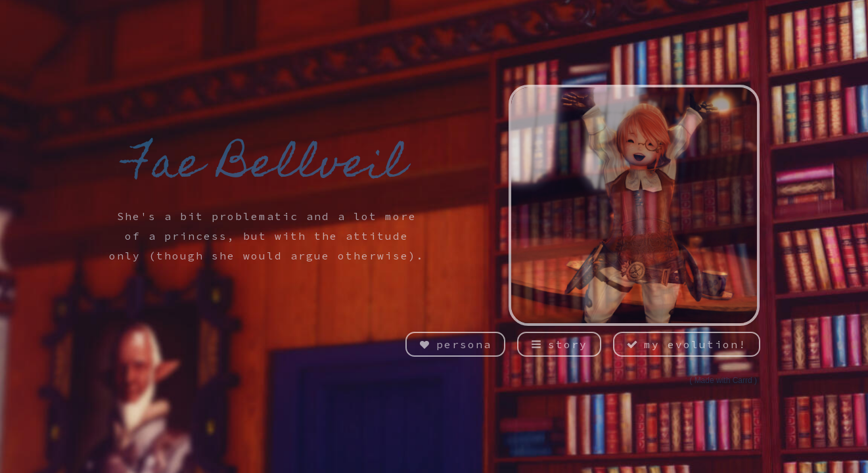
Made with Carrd (723, 380)
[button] (455, 344)
